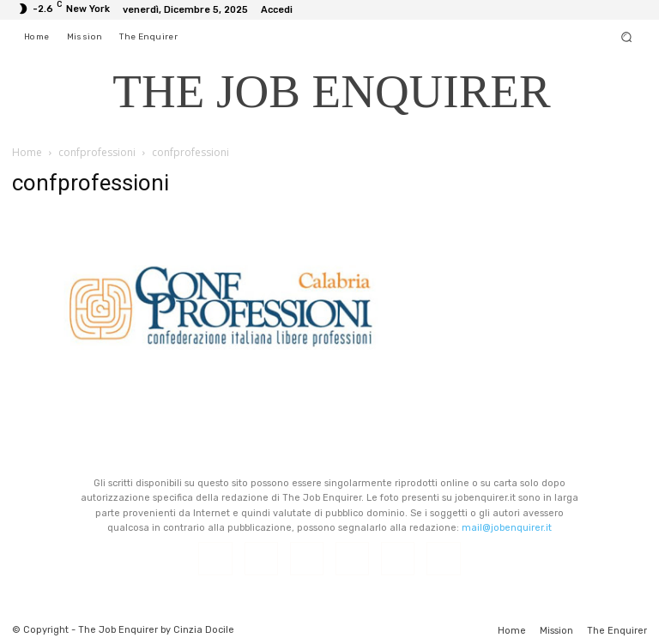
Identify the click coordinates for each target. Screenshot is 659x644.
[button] (627, 36)
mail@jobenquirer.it (507, 528)
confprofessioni (97, 152)
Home (27, 152)
